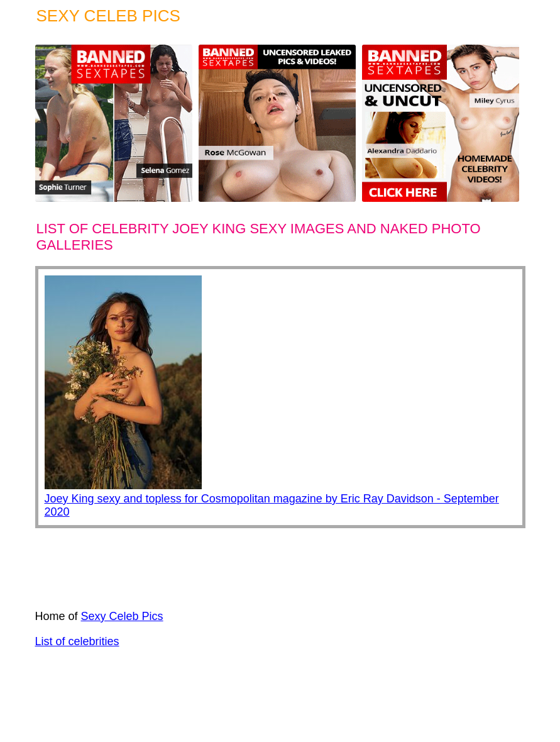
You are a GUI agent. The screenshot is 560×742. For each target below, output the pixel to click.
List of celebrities (77, 641)
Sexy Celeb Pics (122, 616)
